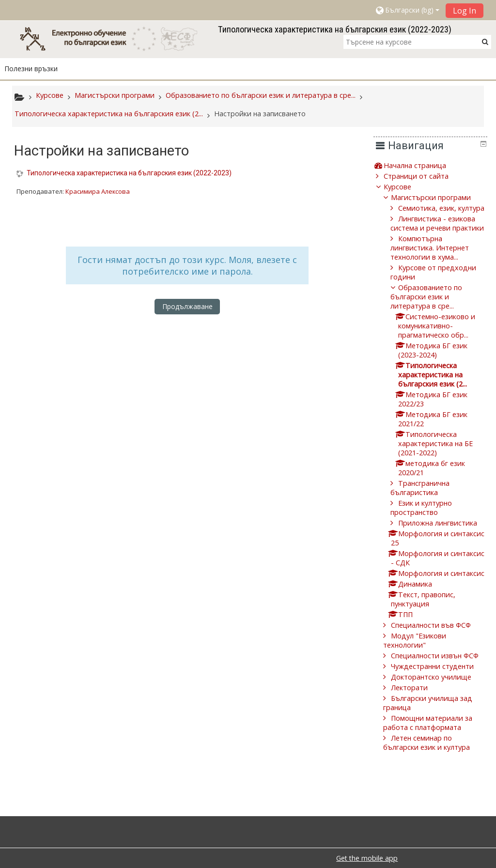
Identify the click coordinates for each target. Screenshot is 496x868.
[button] (407, 10)
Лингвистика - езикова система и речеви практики (440, 237)
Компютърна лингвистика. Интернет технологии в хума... (437, 266)
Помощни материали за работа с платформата (435, 759)
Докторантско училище (438, 714)
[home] (113, 39)
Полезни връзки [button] (31, 69)
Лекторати (417, 724)
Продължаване (187, 306)
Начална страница (422, 165)
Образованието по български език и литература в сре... (434, 315)
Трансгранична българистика (427, 506)
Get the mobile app (367, 858)
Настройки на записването (260, 114)
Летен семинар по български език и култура (434, 779)
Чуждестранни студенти (440, 703)
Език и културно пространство (428, 526)
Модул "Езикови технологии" (422, 668)
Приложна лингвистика (445, 541)
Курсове (404, 187)
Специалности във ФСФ (438, 653)
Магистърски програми (438, 197)
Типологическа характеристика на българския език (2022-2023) (129, 173)
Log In (465, 11)
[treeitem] (434, 165)
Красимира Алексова (98, 191)
